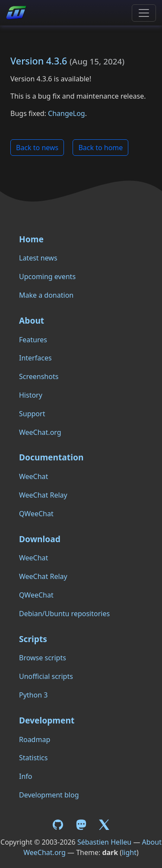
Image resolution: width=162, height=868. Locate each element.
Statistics (33, 758)
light (129, 852)
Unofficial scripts (46, 676)
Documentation (51, 457)
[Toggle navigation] (144, 13)
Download (40, 539)
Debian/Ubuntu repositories (64, 614)
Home (31, 239)
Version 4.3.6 (39, 61)
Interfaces (35, 358)
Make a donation (46, 295)
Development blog (49, 795)
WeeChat (33, 476)
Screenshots (39, 376)
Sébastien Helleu (104, 842)
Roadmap (35, 739)
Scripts (33, 639)
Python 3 (33, 695)
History (31, 395)
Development (47, 720)
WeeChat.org (40, 432)
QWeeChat (36, 514)
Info (26, 776)
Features (33, 340)
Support (32, 414)
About (32, 320)
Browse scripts (43, 658)
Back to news (37, 148)
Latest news (38, 258)
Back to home (100, 148)
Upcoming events (47, 276)
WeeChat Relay (43, 495)
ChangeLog (67, 113)
